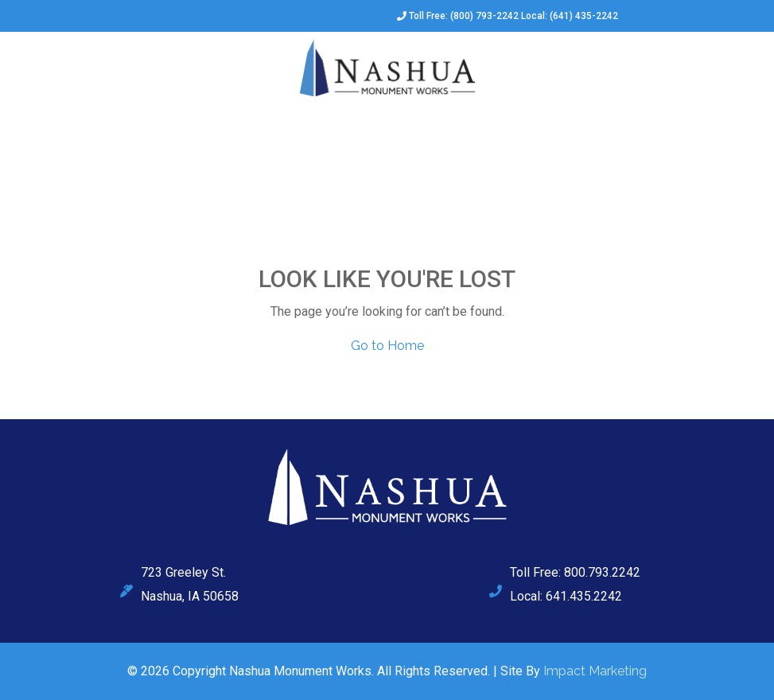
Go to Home (387, 346)
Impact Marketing (595, 671)
